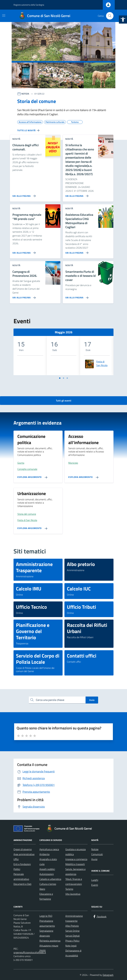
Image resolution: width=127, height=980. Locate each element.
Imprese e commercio (76, 859)
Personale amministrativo (21, 877)
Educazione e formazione (46, 896)
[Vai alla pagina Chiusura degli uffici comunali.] (23, 195)
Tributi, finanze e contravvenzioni (74, 881)
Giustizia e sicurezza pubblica (76, 852)
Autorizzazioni (47, 874)
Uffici (16, 859)
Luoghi (95, 880)
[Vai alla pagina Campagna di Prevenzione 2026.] (23, 296)
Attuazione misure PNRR (49, 948)
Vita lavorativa (73, 894)
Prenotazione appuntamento (47, 923)
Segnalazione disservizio (46, 933)
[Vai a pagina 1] (60, 378)
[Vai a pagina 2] (63, 378)
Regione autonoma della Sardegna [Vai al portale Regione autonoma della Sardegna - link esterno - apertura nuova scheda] (29, 5)
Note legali (71, 946)
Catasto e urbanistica (50, 879)
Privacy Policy (72, 941)
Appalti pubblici (47, 869)
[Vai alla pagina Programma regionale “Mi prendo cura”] (23, 252)
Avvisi (94, 859)
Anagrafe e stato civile (48, 862)
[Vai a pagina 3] (67, 378)
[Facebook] (100, 917)
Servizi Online (72, 931)
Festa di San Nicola (102, 363)
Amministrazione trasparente (74, 918)
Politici (17, 869)
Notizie (95, 849)
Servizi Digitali (73, 936)
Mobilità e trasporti (75, 864)
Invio (92, 700)
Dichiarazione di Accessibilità (73, 953)
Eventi (95, 885)
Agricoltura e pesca (49, 849)
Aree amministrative (24, 854)
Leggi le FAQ (46, 916)
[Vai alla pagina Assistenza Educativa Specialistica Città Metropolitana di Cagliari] (76, 252)
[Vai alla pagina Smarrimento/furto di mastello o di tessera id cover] (76, 296)
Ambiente (44, 854)
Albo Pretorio (72, 926)
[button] (123, 20)
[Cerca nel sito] (110, 16)
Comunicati (97, 854)
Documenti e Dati (22, 884)
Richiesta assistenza (50, 941)
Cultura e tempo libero (48, 886)
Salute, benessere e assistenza (75, 872)
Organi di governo (23, 849)
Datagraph (108, 975)
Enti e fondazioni (22, 864)
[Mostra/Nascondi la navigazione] (4, 15)
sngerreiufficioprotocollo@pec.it (30, 952)
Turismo (69, 889)
